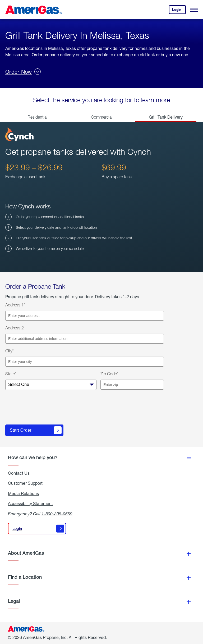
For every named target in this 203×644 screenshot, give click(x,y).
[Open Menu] (194, 10)
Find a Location (25, 577)
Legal (14, 601)
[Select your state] (51, 385)
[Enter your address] (85, 316)
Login (179, 11)
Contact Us (19, 473)
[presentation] (45, 409)
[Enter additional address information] (85, 339)
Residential (37, 117)
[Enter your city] (85, 362)
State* (11, 374)
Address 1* (15, 305)
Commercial (102, 117)
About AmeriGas (26, 553)
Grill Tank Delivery (166, 117)
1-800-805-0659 (57, 514)
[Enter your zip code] (132, 385)
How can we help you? (33, 457)
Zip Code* (109, 374)
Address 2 (15, 328)
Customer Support (25, 483)
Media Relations (23, 493)
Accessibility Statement (30, 503)
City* (10, 351)
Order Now (23, 72)
